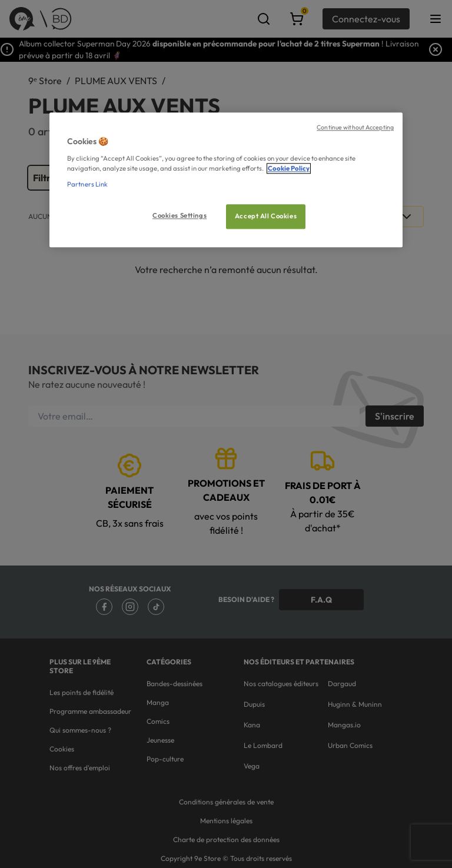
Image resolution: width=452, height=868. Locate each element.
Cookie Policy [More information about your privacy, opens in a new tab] (289, 168)
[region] (226, 180)
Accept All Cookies (266, 216)
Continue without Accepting (355, 128)
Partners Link (87, 184)
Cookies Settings (180, 215)
